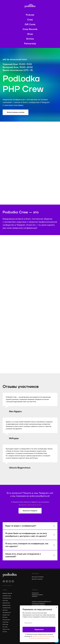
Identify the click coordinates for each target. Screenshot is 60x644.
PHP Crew (5, 625)
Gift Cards (30, 25)
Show (30, 34)
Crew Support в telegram (38, 605)
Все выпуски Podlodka (38, 577)
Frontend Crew (7, 608)
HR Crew (5, 617)
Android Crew (6, 603)
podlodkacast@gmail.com (44, 602)
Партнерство (35, 593)
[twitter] (4, 581)
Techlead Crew (7, 613)
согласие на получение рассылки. (39, 638)
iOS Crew (5, 601)
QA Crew (5, 610)
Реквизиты (35, 596)
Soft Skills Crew (7, 596)
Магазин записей (7, 593)
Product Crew (6, 620)
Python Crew (6, 629)
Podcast (30, 15)
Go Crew (5, 627)
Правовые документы (37, 595)
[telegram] (13, 581)
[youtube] (10, 581)
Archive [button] (30, 39)
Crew (30, 20)
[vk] (7, 581)
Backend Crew (6, 605)
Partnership (30, 44)
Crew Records (30, 29)
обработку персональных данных (31, 505)
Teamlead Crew (7, 598)
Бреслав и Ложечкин (37, 579)
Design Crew (6, 615)
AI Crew (5, 632)
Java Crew (5, 622)
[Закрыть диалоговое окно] (57, 607)
